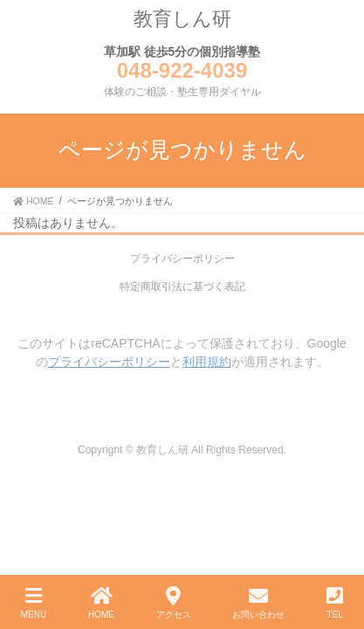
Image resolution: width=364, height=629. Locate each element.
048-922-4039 (182, 70)
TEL (335, 603)
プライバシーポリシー (182, 259)
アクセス (174, 603)
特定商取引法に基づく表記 (182, 287)
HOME (101, 603)
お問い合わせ (258, 603)
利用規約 (207, 362)
